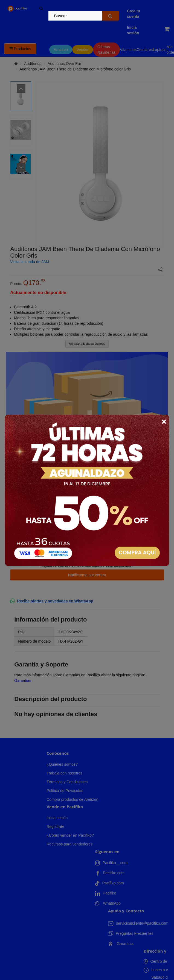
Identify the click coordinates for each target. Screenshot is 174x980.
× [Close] (164, 421)
